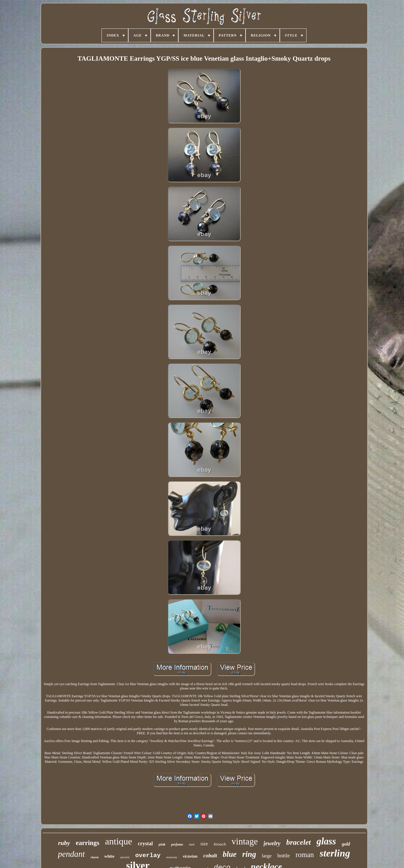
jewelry (272, 843)
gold (346, 844)
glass (326, 841)
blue (230, 854)
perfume (177, 844)
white (109, 856)
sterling (335, 853)
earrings (88, 843)
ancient (125, 857)
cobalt (210, 855)
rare (192, 844)
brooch (220, 844)
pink (162, 844)
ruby (64, 843)
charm (95, 857)
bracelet (298, 842)
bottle (283, 855)
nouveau (172, 857)
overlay (148, 855)
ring (249, 854)
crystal (145, 844)
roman (305, 855)
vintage (245, 841)
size (204, 844)
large (267, 856)
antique (118, 841)
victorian (190, 856)
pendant (71, 854)
